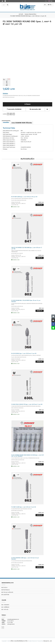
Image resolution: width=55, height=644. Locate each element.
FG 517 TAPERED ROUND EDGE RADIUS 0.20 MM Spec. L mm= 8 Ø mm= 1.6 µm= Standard (27, 456)
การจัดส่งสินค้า (6, 605)
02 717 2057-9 (10, 621)
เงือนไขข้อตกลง (6, 590)
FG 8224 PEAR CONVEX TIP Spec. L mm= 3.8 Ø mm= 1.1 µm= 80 (27, 404)
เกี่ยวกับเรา (5, 587)
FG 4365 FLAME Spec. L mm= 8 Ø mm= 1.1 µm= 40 (24, 507)
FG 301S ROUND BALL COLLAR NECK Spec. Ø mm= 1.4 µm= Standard (26, 301)
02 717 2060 (10, 622)
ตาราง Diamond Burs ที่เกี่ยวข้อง (22, 123)
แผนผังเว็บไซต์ (6, 595)
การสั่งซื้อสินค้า (6, 607)
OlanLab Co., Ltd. (48, 641)
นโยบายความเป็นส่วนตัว (8, 592)
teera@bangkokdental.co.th (13, 619)
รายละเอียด (6, 122)
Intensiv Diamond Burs (30, 14)
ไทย (51, 1)
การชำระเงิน (6, 609)
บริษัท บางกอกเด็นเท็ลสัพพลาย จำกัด (19, 641)
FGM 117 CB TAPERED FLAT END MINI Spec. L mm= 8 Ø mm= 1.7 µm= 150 (27, 248)
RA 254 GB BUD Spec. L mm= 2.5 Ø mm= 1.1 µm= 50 (24, 353)
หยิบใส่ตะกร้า (40, 205)
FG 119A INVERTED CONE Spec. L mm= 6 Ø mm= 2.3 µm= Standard (25, 558)
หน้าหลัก (21, 14)
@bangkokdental (11, 624)
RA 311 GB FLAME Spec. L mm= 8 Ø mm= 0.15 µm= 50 (24, 197)
